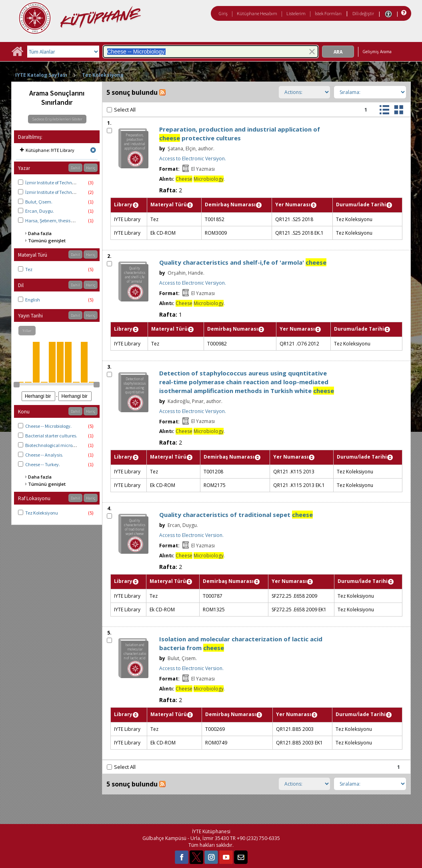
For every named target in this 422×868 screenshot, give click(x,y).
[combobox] (211, 52)
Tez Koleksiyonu (103, 75)
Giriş (223, 13)
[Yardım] (403, 13)
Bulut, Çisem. (39, 202)
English (33, 300)
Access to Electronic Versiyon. (193, 159)
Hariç (91, 168)
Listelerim (296, 13)
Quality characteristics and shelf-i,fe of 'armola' (243, 262)
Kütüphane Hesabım (257, 13)
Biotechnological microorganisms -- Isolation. (71, 445)
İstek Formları (328, 13)
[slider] (16, 385)
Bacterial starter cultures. (51, 436)
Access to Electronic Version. (191, 535)
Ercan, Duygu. (40, 211)
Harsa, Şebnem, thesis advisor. (56, 220)
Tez (29, 269)
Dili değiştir (363, 13)
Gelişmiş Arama (377, 52)
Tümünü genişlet (47, 240)
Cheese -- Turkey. (43, 464)
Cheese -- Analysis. (44, 455)
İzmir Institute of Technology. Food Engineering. (73, 183)
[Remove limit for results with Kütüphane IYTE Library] (93, 150)
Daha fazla (40, 233)
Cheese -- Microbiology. (48, 426)
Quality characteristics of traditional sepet (236, 515)
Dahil (75, 168)
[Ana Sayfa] (17, 54)
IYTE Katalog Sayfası (41, 75)
